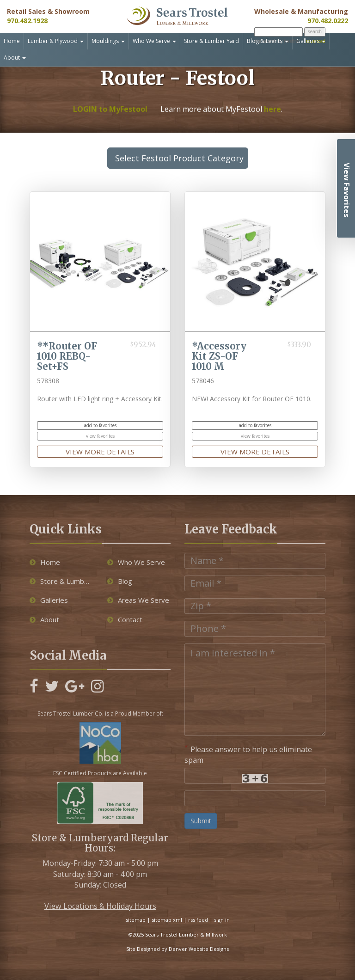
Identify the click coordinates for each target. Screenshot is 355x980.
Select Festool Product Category (182, 158)
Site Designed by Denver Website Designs (177, 949)
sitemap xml (167, 920)
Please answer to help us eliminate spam (248, 754)
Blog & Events (268, 41)
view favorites (100, 436)
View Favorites (347, 190)
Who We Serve (154, 41)
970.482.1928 (27, 21)
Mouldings (108, 41)
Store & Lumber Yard (211, 41)
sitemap (136, 920)
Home (12, 41)
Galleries (311, 41)
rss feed (198, 920)
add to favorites (100, 425)
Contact (125, 619)
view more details (100, 452)
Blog (120, 581)
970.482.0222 (328, 21)
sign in (222, 920)
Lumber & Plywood (56, 41)
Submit (201, 821)
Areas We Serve (138, 600)
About (15, 58)
